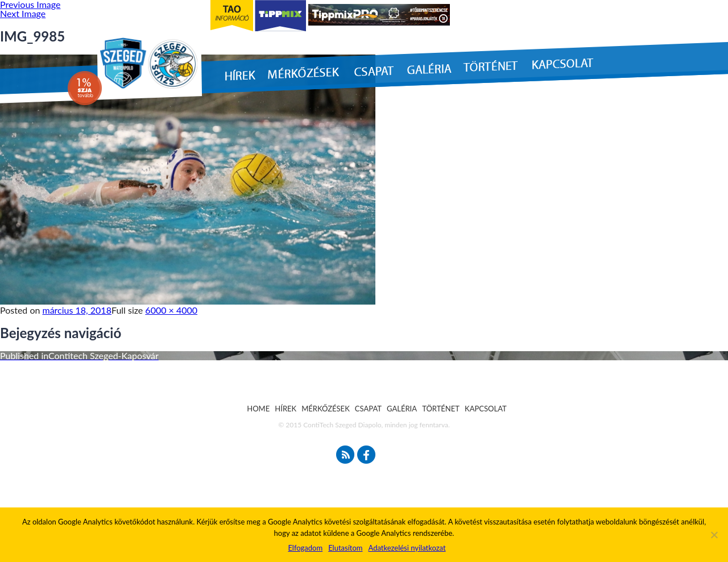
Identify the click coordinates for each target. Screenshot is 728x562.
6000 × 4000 (171, 310)
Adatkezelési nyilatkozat (407, 548)
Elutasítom (345, 548)
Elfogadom (305, 548)
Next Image (23, 13)
